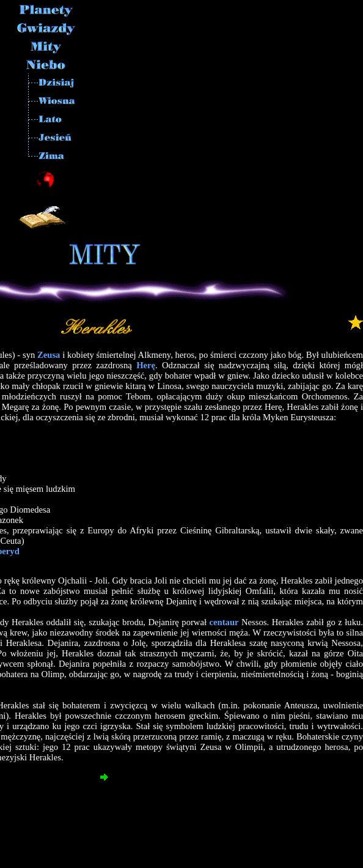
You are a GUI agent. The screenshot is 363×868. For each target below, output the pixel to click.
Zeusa (49, 355)
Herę (146, 365)
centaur (224, 622)
